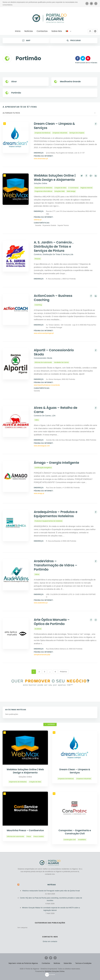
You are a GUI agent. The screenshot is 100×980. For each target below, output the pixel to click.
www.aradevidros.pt (41, 603)
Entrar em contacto (50, 941)
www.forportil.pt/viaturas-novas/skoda (47, 385)
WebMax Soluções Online (55, 971)
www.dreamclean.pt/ (41, 159)
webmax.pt (38, 220)
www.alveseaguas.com (42, 446)
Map (26, 40)
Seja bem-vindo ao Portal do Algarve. (23, 963)
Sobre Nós (68, 963)
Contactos (46, 963)
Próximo (63, 672)
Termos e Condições (83, 963)
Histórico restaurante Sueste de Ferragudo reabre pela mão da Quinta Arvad (51, 891)
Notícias (52, 885)
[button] (90, 31)
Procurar (74, 40)
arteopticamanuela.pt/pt (42, 655)
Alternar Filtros (11, 113)
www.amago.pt (39, 493)
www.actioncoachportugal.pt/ (44, 333)
